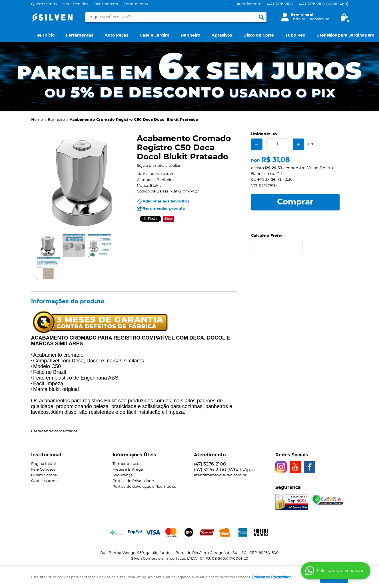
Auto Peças (116, 35)
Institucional (46, 455)
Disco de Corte (259, 35)
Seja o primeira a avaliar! (159, 166)
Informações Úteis (134, 455)
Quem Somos (44, 4)
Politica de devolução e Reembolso (144, 487)
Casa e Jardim (155, 35)
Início (49, 35)
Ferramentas (136, 4)
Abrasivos (222, 35)
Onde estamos (45, 481)
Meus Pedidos (75, 4)
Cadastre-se (318, 19)
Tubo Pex (295, 35)
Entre (296, 19)
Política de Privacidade (133, 481)
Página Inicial (43, 464)
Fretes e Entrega (128, 470)
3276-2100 (280, 4)
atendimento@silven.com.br (220, 475)
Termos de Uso (126, 464)
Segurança (123, 475)
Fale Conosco (106, 4)
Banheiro (190, 35)
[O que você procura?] (261, 17)
